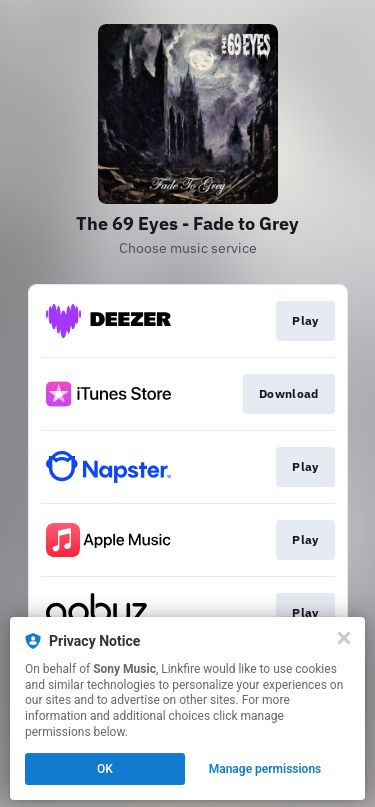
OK (105, 769)
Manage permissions (265, 769)
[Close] (344, 638)
